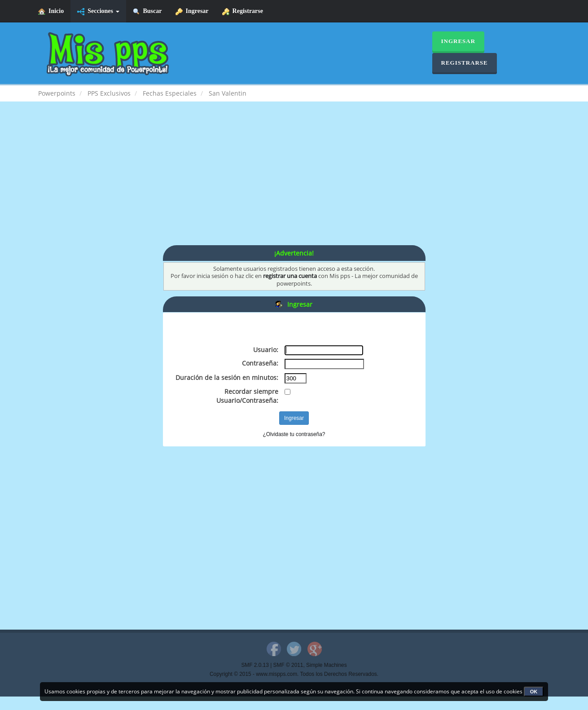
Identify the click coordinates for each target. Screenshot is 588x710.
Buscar (147, 11)
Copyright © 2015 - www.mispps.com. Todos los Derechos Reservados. (294, 674)
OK (534, 692)
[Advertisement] (294, 182)
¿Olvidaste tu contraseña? (294, 434)
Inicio (51, 11)
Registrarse (243, 11)
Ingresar (192, 11)
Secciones (98, 11)
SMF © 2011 (288, 665)
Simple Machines (327, 665)
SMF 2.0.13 (255, 665)
